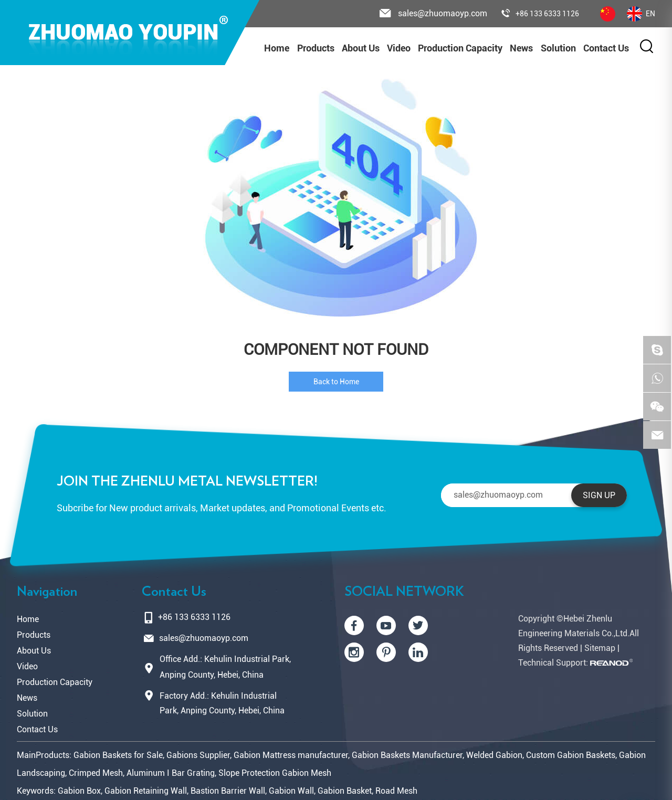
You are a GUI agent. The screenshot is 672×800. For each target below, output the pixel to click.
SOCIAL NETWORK (404, 592)
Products (316, 48)
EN (641, 14)
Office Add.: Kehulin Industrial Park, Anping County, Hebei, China (225, 667)
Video (399, 48)
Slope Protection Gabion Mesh (275, 773)
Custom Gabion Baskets (571, 755)
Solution (558, 48)
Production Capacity (460, 48)
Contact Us (606, 48)
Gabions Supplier (198, 755)
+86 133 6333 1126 (540, 14)
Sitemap (600, 648)
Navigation (47, 592)
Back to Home (336, 382)
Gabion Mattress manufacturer (291, 755)
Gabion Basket (345, 791)
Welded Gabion (494, 755)
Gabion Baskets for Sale (118, 755)
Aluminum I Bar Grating (171, 773)
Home (277, 48)
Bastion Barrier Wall (228, 791)
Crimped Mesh (96, 773)
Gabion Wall (291, 791)
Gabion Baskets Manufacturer (407, 755)
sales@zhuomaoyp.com (204, 638)
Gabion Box (79, 791)
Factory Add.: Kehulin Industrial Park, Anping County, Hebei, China (222, 703)
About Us (361, 48)
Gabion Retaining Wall (146, 791)
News (521, 48)
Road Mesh (396, 791)
